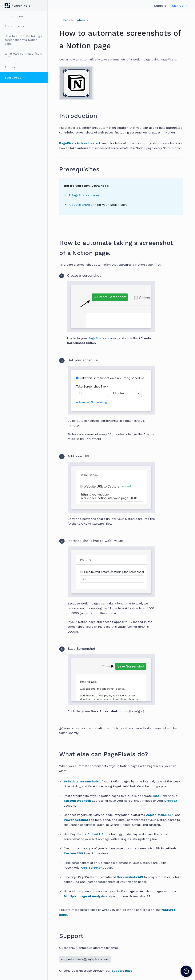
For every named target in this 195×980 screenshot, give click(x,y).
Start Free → (15, 77)
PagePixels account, (103, 338)
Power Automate (77, 820)
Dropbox (171, 801)
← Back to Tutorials (74, 20)
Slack (157, 796)
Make (162, 815)
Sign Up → (180, 6)
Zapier (151, 815)
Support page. (122, 971)
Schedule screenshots (81, 781)
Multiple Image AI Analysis (84, 896)
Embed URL (97, 834)
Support (11, 67)
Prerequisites (14, 26)
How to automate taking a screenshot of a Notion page (24, 40)
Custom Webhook (77, 801)
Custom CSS (73, 853)
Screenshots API (130, 877)
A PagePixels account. (85, 195)
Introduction (14, 16)
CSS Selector (92, 868)
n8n (171, 815)
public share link (84, 205)
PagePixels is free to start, (80, 143)
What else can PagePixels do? (23, 55)
